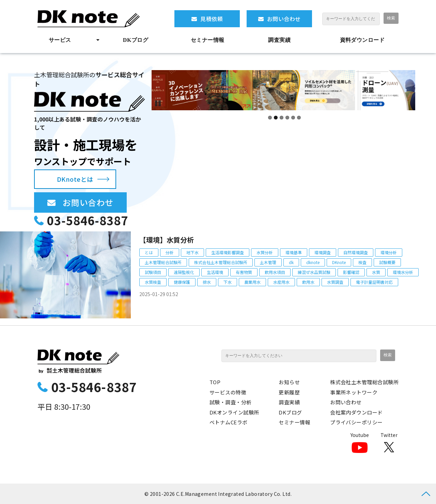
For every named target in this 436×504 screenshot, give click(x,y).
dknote (313, 262)
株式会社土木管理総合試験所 (221, 262)
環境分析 (389, 252)
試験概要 (387, 262)
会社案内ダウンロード (356, 412)
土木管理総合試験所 (163, 262)
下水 (228, 282)
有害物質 (244, 272)
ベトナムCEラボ (229, 422)
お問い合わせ (284, 19)
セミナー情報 (208, 40)
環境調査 (323, 252)
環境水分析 (403, 272)
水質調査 (335, 282)
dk (291, 262)
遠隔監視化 (184, 272)
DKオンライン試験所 (234, 412)
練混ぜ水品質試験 (314, 272)
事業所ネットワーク (354, 392)
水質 (376, 272)
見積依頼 (212, 19)
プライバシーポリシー (356, 422)
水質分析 (265, 252)
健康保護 (182, 282)
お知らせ (289, 382)
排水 (207, 282)
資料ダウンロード (362, 40)
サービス (60, 40)
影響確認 (351, 272)
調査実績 (279, 40)
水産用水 (281, 282)
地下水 (192, 252)
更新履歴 (289, 392)
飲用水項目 (275, 272)
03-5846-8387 (88, 220)
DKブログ (136, 40)
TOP (215, 382)
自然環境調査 (356, 252)
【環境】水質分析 (167, 240)
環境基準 (294, 252)
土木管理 (268, 262)
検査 (362, 262)
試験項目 (153, 272)
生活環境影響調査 (228, 252)
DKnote (339, 262)
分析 (170, 252)
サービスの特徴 (228, 392)
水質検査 (153, 282)
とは (149, 252)
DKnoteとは (75, 179)
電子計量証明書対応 (374, 282)
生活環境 (215, 272)
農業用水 (252, 282)
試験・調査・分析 (231, 402)
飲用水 (308, 282)
